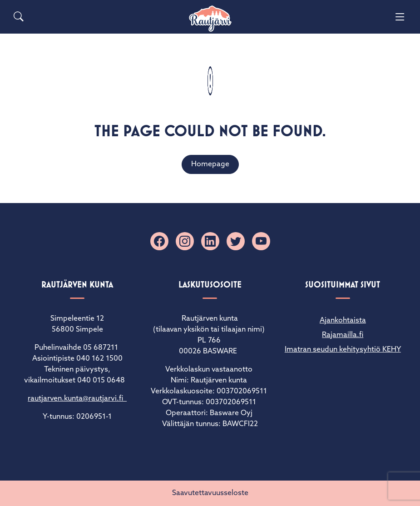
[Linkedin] (210, 241)
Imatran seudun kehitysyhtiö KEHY (343, 350)
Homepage (210, 164)
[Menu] (400, 17)
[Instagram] (185, 241)
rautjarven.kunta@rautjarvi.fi (77, 399)
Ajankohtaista (343, 321)
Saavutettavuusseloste (210, 493)
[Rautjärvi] (210, 19)
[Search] (19, 17)
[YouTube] (261, 241)
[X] (236, 241)
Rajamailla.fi (343, 335)
